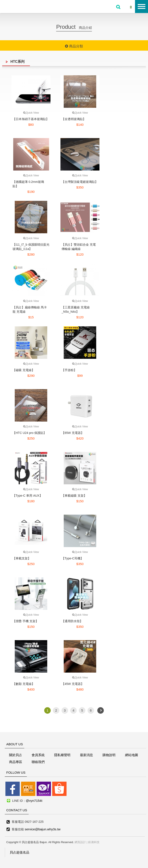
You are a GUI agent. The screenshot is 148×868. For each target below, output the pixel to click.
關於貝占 (16, 755)
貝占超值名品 (20, 852)
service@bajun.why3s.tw (43, 829)
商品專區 (16, 762)
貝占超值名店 (17, 6)
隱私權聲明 (62, 755)
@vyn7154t (34, 801)
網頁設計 (80, 842)
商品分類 (74, 46)
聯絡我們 (38, 762)
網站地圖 (132, 755)
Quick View (31, 113)
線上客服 (5, 420)
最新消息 (86, 755)
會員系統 (38, 755)
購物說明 (109, 755)
